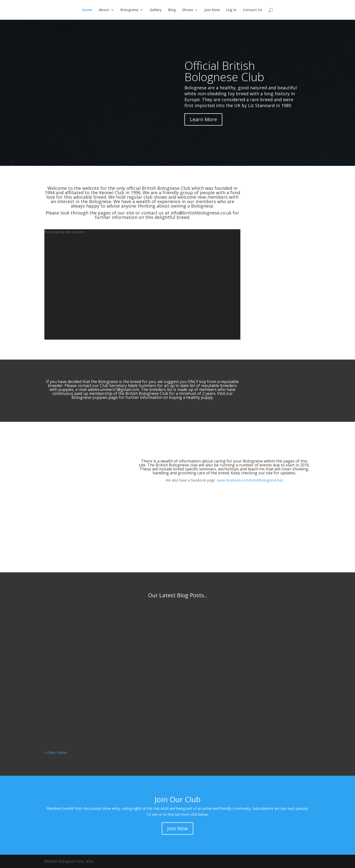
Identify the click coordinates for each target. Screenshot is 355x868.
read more (58, 671)
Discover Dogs (155, 677)
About (104, 10)
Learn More (203, 119)
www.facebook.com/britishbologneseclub (250, 480)
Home (87, 10)
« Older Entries (56, 753)
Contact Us (252, 10)
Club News (108, 622)
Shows (188, 10)
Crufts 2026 (155, 664)
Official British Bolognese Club (224, 71)
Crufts (197, 671)
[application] (142, 284)
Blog (172, 10)
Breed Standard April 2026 (77, 615)
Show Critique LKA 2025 (262, 615)
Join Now (212, 10)
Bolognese (129, 10)
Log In (231, 10)
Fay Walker (63, 622)
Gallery (156, 10)
